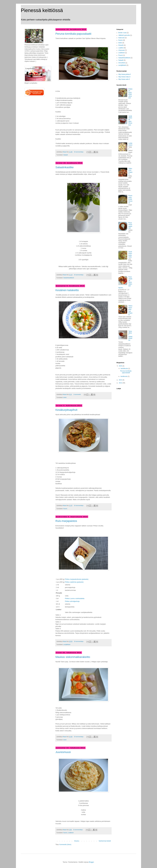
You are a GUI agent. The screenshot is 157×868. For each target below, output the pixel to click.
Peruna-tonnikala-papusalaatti (73, 34)
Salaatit (65, 155)
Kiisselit (121, 45)
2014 (121, 380)
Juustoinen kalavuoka (130, 254)
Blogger (91, 862)
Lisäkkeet (71, 833)
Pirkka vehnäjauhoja (72, 601)
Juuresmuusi (63, 752)
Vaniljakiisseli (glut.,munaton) (130, 121)
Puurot (121, 55)
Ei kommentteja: (79, 152)
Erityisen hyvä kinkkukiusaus (130, 93)
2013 (121, 383)
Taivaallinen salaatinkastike (130, 336)
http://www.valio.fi (124, 79)
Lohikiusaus (130, 144)
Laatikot (121, 48)
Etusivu (77, 841)
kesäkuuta (124, 376)
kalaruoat (121, 38)
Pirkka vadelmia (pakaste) (74, 582)
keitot (65, 397)
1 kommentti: (77, 394)
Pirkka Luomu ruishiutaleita (75, 598)
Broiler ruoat (122, 33)
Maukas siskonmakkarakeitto (73, 657)
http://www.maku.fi (124, 77)
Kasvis (65, 509)
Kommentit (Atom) (65, 845)
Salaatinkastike (65, 167)
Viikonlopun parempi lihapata (130, 310)
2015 (121, 366)
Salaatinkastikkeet (69, 278)
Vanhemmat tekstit (105, 841)
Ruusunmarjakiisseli (130, 225)
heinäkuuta (124, 369)
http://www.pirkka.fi (124, 74)
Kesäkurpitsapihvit (66, 410)
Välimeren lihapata (130, 171)
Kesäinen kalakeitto (67, 290)
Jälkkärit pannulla (124, 35)
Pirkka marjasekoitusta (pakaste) (77, 579)
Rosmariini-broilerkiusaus (130, 199)
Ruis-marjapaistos (66, 521)
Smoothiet (122, 63)
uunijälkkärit (67, 644)
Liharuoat (121, 50)
